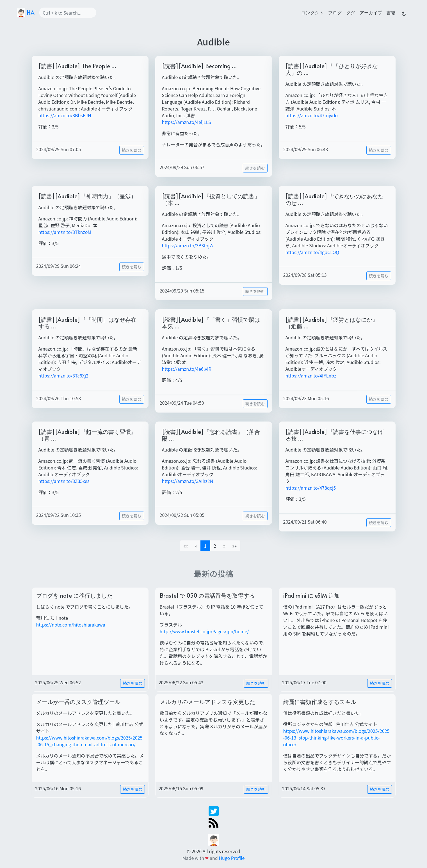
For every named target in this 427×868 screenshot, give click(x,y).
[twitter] (214, 811)
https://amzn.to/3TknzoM (65, 232)
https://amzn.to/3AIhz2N (188, 481)
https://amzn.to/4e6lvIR (187, 369)
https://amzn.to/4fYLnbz (311, 376)
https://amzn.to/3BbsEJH (65, 115)
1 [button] (205, 546)
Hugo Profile (232, 858)
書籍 (391, 12)
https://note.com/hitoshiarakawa (71, 625)
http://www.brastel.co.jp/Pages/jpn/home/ (204, 631)
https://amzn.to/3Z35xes (64, 481)
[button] (224, 546)
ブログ (335, 12)
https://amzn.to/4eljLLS (187, 122)
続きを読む (132, 150)
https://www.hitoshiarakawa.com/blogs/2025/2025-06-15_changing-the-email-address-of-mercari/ (89, 741)
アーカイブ (371, 12)
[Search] (68, 13)
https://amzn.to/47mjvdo (312, 115)
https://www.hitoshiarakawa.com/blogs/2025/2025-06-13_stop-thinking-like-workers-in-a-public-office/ (336, 738)
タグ (351, 12)
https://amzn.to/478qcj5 (311, 488)
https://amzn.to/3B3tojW (188, 245)
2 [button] (215, 546)
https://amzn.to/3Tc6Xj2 (63, 376)
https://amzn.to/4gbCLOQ (312, 252)
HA (26, 13)
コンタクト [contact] (312, 12)
